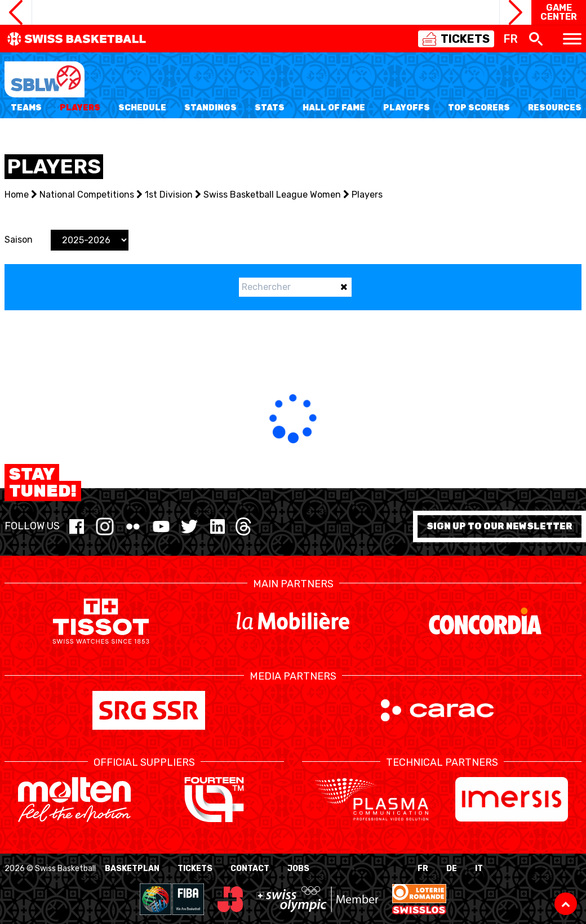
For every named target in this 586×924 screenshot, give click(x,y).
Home (17, 195)
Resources (555, 108)
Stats (270, 108)
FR (423, 869)
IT (479, 869)
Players (80, 108)
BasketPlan (132, 869)
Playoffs (407, 108)
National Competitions (87, 195)
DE (452, 869)
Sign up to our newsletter (500, 526)
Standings (210, 108)
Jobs (298, 869)
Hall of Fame (334, 108)
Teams (26, 108)
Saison (19, 240)
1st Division (169, 195)
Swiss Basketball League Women (272, 195)
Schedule (142, 108)
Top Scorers (479, 108)
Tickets (195, 869)
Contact (250, 869)
